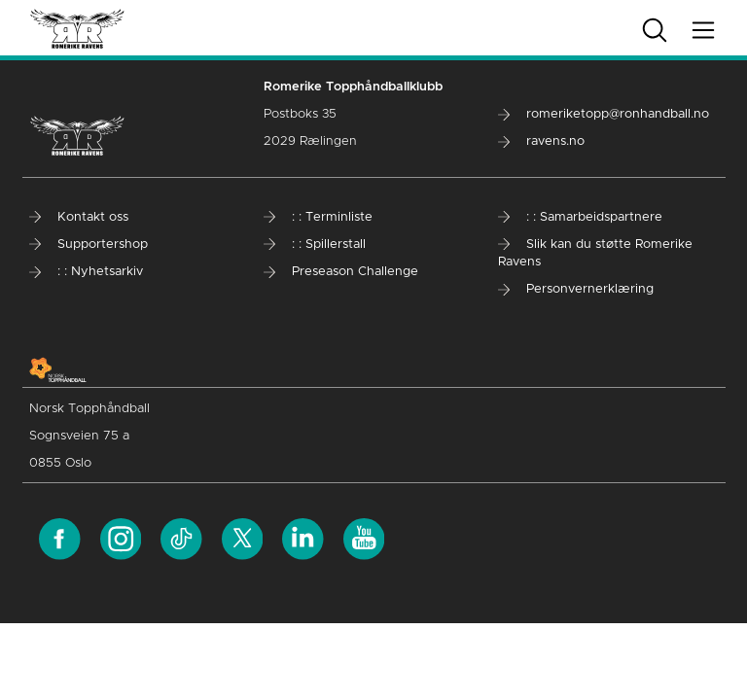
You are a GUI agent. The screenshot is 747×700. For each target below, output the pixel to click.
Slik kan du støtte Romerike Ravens (595, 253)
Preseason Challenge (341, 272)
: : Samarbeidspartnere (580, 217)
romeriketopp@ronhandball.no (604, 114)
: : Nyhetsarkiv (86, 272)
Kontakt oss (79, 217)
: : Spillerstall (315, 245)
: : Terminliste (318, 217)
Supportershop (89, 245)
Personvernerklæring (576, 289)
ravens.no (541, 141)
